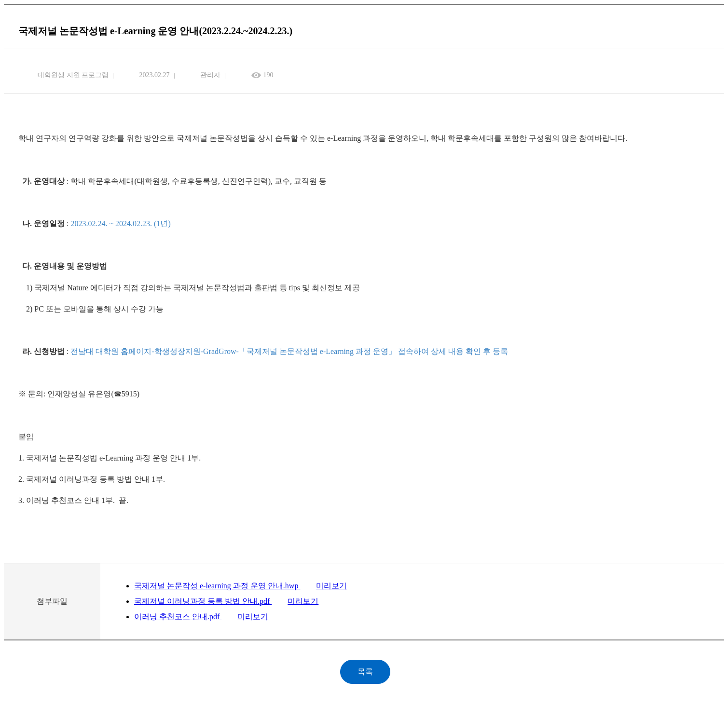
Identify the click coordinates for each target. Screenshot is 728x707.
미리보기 (331, 586)
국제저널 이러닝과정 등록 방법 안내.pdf (203, 601)
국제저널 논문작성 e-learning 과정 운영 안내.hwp (217, 586)
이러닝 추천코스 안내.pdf (178, 617)
